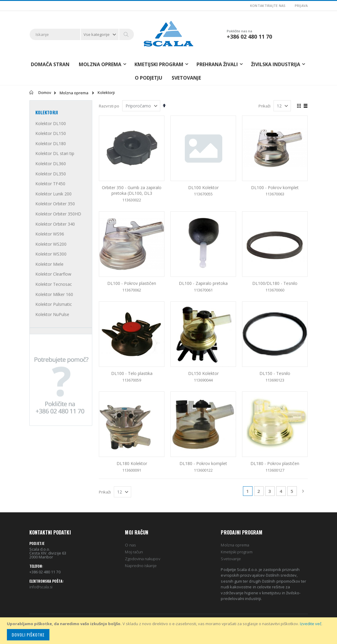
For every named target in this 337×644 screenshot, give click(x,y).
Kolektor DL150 (51, 133)
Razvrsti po (109, 106)
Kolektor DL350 (51, 174)
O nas (130, 545)
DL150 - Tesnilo (275, 373)
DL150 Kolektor (203, 373)
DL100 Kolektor (203, 187)
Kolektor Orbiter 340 (55, 224)
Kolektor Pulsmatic (54, 304)
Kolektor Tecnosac (54, 284)
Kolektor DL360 (51, 164)
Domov (45, 92)
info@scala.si (41, 587)
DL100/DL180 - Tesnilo (275, 283)
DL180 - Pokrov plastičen (275, 463)
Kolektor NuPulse (52, 314)
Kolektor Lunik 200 (53, 194)
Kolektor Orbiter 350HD (58, 214)
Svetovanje (186, 78)
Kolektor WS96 (50, 234)
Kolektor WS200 (51, 244)
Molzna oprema (74, 93)
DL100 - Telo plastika (132, 373)
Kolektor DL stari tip (55, 153)
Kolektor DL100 (51, 123)
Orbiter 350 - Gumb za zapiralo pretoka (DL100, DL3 (132, 190)
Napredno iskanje (141, 566)
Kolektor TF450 (50, 184)
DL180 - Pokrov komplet (203, 463)
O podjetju (149, 78)
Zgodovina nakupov (142, 559)
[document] (169, 631)
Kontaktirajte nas (268, 6)
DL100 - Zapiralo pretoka (203, 283)
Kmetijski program (236, 552)
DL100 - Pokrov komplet (275, 187)
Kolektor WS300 (51, 254)
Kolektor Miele (49, 264)
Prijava (301, 6)
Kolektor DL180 (51, 143)
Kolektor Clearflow (53, 274)
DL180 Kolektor (132, 463)
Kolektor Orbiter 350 (55, 204)
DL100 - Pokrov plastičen (132, 283)
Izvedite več (311, 624)
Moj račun (134, 552)
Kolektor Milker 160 (54, 294)
